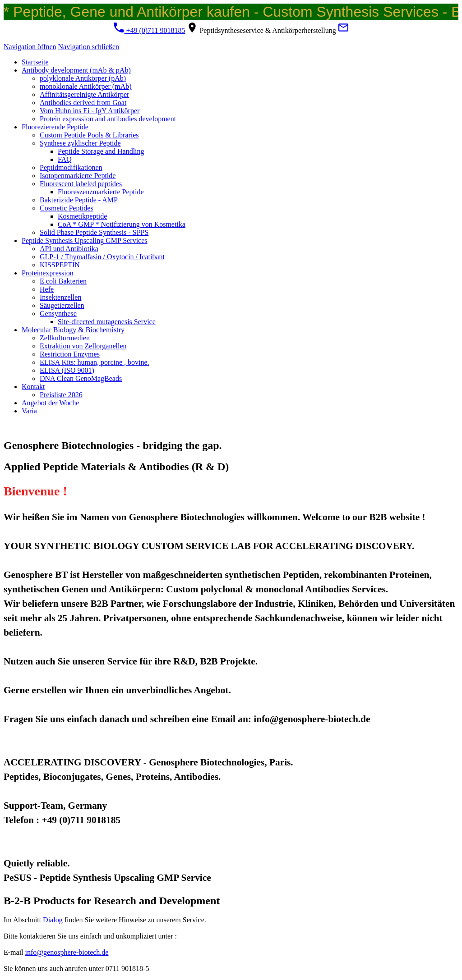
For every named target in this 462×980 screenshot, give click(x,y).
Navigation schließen (89, 47)
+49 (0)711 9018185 (149, 30)
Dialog (53, 920)
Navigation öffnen (30, 47)
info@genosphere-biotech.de (67, 952)
